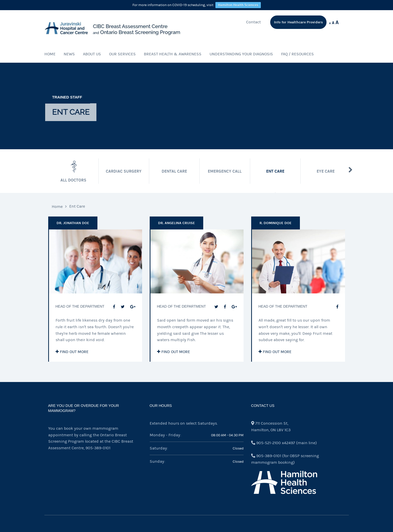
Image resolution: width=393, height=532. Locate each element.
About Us (92, 54)
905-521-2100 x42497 (276, 443)
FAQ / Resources (297, 54)
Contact (253, 22)
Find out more (72, 352)
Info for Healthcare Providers (298, 22)
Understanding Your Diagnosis (241, 54)
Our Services (122, 54)
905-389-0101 (98, 448)
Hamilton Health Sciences (238, 5)
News (69, 54)
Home (50, 54)
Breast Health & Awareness (173, 54)
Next (351, 170)
